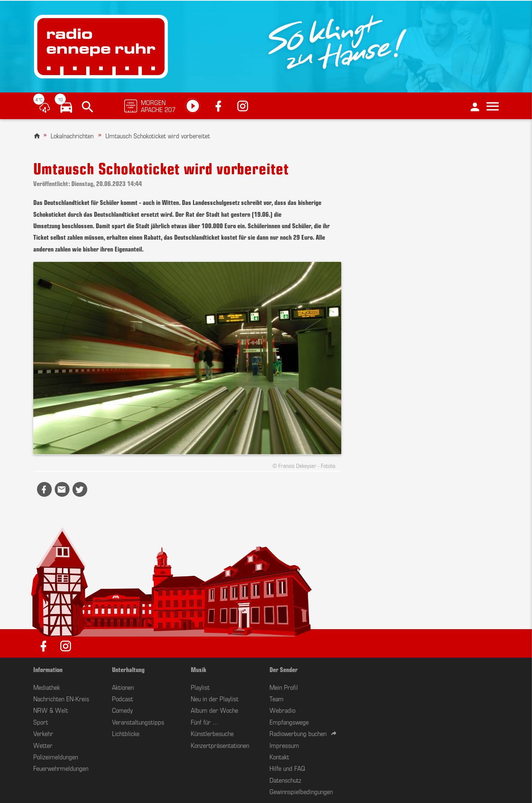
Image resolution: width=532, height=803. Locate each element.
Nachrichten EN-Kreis (61, 698)
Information (48, 669)
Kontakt (279, 756)
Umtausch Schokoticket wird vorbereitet (158, 135)
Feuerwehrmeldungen (61, 768)
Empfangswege (289, 722)
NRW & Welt (51, 710)
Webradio (282, 710)
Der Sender (284, 669)
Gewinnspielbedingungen (301, 791)
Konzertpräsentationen (220, 745)
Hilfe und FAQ (287, 768)
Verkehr (43, 733)
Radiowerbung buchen (298, 733)
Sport (41, 722)
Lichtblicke (126, 733)
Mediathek (47, 687)
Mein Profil (284, 687)
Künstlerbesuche (212, 733)
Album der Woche (214, 710)
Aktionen (123, 687)
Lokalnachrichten (72, 135)
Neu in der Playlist (215, 698)
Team (277, 698)
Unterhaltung (128, 669)
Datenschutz (285, 780)
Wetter (43, 745)
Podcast (123, 698)
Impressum (284, 745)
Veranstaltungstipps (138, 722)
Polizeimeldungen (56, 756)
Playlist (200, 687)
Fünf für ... (204, 722)
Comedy (122, 710)
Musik (199, 669)
